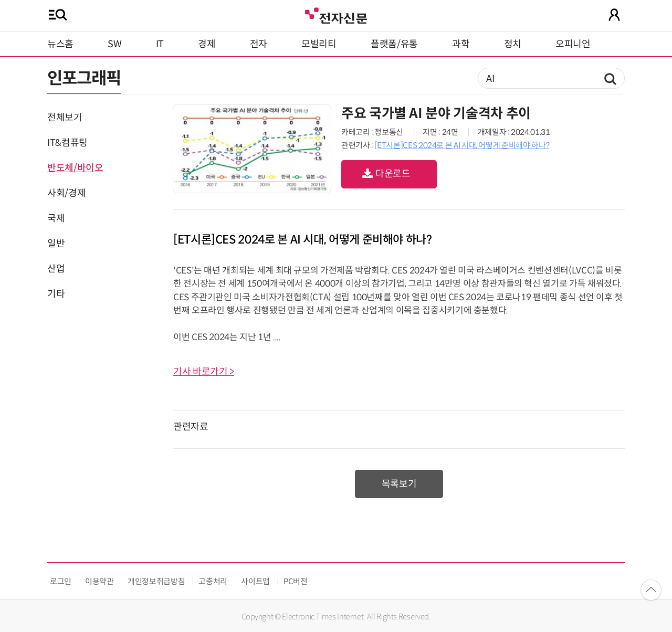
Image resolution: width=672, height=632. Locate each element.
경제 (207, 44)
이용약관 (99, 581)
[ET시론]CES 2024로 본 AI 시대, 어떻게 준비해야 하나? (462, 145)
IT (160, 44)
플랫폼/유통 (394, 44)
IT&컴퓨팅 (67, 143)
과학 (461, 44)
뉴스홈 (60, 44)
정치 (513, 44)
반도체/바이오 (75, 168)
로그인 (61, 581)
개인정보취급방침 (156, 581)
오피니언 (573, 44)
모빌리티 (319, 44)
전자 (259, 44)
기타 (56, 294)
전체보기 (65, 118)
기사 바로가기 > (204, 372)
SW (114, 44)
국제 (56, 218)
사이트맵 (255, 581)
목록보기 (399, 484)
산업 (56, 269)
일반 (56, 244)
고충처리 (213, 581)
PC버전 (296, 581)
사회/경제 (66, 193)
